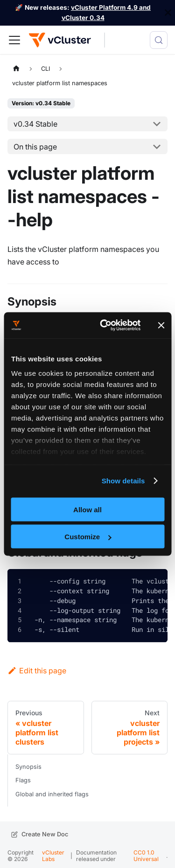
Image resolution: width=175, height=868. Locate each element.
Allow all (87, 509)
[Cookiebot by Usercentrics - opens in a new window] (104, 325)
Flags (23, 780)
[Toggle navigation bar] (14, 40)
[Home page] (16, 69)
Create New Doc (45, 834)
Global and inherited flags (52, 794)
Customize (88, 537)
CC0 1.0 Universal (146, 856)
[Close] (168, 13)
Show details (123, 481)
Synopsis (28, 767)
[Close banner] (161, 325)
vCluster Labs (53, 856)
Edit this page (37, 671)
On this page (35, 147)
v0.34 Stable (35, 124)
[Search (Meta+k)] (159, 40)
